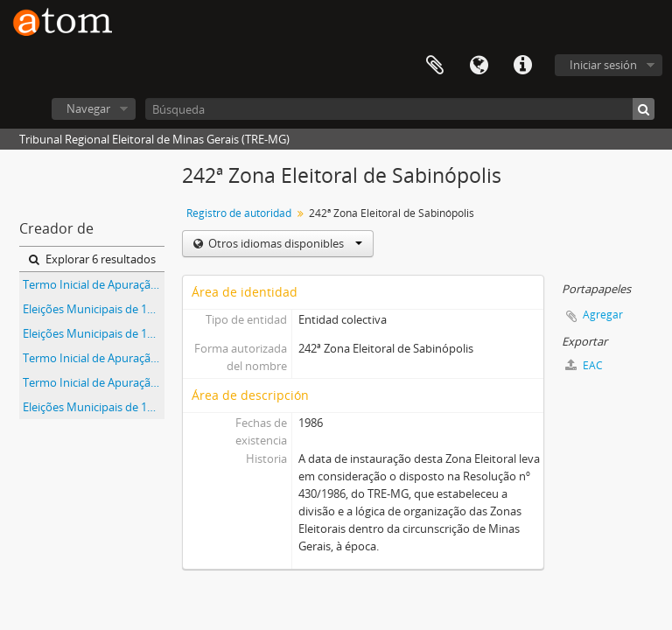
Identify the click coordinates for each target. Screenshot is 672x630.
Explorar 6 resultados (92, 259)
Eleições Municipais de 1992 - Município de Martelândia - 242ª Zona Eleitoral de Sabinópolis (94, 407)
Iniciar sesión (603, 65)
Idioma (479, 66)
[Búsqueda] (400, 109)
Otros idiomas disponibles (284, 243)
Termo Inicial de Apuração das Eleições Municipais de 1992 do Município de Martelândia (94, 284)
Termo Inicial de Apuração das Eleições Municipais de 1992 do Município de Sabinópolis (94, 358)
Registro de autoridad (239, 213)
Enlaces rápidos (522, 66)
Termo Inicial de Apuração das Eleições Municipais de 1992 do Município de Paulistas (94, 382)
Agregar (603, 315)
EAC (584, 365)
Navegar (88, 108)
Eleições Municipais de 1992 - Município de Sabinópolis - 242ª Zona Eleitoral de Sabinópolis (94, 333)
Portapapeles (435, 66)
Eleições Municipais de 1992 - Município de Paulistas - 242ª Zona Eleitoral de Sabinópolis (94, 309)
